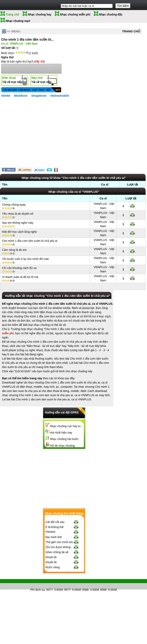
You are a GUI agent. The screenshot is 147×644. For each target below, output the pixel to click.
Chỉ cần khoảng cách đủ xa (19, 268)
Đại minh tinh (54, 537)
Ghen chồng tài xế (57, 552)
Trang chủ (12, 14)
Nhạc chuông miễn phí (75, 14)
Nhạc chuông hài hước (64, 439)
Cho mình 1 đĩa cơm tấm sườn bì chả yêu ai (30, 241)
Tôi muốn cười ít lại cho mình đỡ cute (25, 259)
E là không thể (54, 527)
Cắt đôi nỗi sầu (55, 522)
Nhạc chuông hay (40, 14)
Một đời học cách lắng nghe (19, 232)
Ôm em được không (58, 547)
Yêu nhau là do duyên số (18, 214)
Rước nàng (52, 567)
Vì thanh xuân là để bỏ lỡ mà (20, 277)
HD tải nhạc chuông (62, 446)
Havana (50, 532)
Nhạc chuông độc (111, 14)
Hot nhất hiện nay (61, 433)
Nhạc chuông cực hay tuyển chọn (67, 426)
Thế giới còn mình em (59, 542)
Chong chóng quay (14, 205)
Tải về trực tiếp (12, 80)
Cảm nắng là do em (14, 250)
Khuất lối (51, 557)
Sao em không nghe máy (18, 223)
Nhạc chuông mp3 (18, 21)
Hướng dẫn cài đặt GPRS (62, 412)
